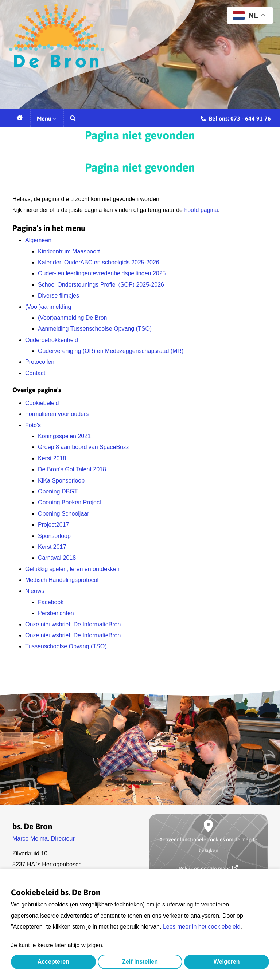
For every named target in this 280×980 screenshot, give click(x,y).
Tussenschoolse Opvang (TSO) (66, 646)
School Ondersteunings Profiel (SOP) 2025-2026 (101, 285)
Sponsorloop (54, 536)
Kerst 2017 (52, 547)
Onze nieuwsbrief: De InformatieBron (73, 624)
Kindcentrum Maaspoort (69, 251)
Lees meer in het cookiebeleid (202, 927)
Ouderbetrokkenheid (52, 340)
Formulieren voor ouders (57, 414)
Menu (47, 118)
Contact (35, 373)
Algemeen (38, 240)
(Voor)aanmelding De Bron (72, 318)
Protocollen (40, 362)
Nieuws (35, 591)
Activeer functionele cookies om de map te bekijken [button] (208, 845)
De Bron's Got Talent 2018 (72, 469)
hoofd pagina (201, 210)
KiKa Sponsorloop (61, 481)
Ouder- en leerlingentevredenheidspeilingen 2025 (102, 273)
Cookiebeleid (42, 403)
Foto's (33, 425)
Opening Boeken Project (69, 502)
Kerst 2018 (52, 458)
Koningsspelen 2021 (64, 436)
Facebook (51, 602)
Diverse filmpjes (59, 296)
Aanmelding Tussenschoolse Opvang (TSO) (95, 329)
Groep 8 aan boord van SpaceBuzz (83, 447)
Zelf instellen (140, 962)
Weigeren (227, 962)
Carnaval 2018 (57, 558)
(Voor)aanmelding (48, 307)
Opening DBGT (58, 491)
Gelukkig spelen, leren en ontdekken (72, 569)
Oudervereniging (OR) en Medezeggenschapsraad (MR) (111, 351)
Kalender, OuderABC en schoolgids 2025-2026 (99, 262)
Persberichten (56, 613)
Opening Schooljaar (64, 514)
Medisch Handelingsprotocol (62, 580)
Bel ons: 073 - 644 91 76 (236, 119)
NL (245, 15)
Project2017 (53, 525)
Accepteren (53, 962)
